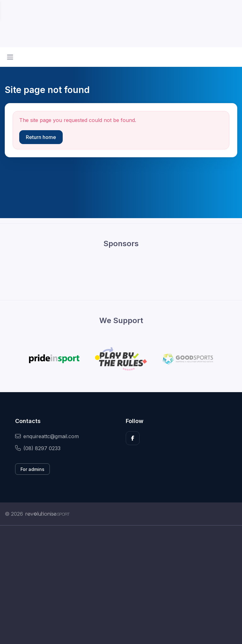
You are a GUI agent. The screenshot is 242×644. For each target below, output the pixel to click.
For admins (32, 469)
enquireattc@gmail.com (47, 436)
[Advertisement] (121, 585)
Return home (41, 137)
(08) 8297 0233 (38, 448)
